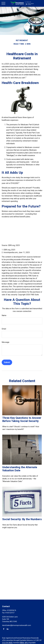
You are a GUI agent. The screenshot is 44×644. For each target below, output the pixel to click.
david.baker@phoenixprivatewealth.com (17, 625)
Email (4, 329)
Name (4, 315)
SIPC (26, 643)
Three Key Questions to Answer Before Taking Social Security (22, 419)
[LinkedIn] (8, 629)
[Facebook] (4, 629)
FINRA (22, 643)
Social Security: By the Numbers (22, 519)
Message (5, 342)
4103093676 (12, 610)
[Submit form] (7, 362)
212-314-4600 (7, 643)
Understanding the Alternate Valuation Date (20, 469)
